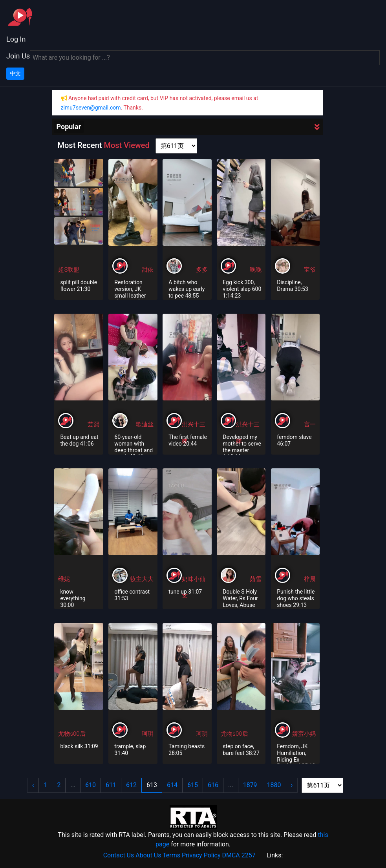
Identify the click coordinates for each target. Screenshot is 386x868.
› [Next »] (292, 785)
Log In (16, 39)
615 (193, 785)
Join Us (18, 56)
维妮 (64, 579)
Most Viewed (126, 145)
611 (111, 785)
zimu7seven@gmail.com (91, 108)
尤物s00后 (72, 734)
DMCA (231, 855)
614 (172, 785)
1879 (250, 785)
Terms (171, 855)
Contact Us (119, 855)
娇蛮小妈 (304, 734)
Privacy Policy (201, 855)
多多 (202, 270)
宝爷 (310, 270)
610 (91, 785)
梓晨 (310, 579)
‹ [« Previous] (33, 785)
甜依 (148, 270)
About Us (148, 855)
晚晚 (256, 270)
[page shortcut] (176, 146)
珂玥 (148, 734)
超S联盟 (69, 270)
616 (213, 785)
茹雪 (256, 579)
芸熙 (93, 424)
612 (131, 785)
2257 (249, 855)
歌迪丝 (145, 424)
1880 (274, 785)
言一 (310, 424)
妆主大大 (142, 579)
